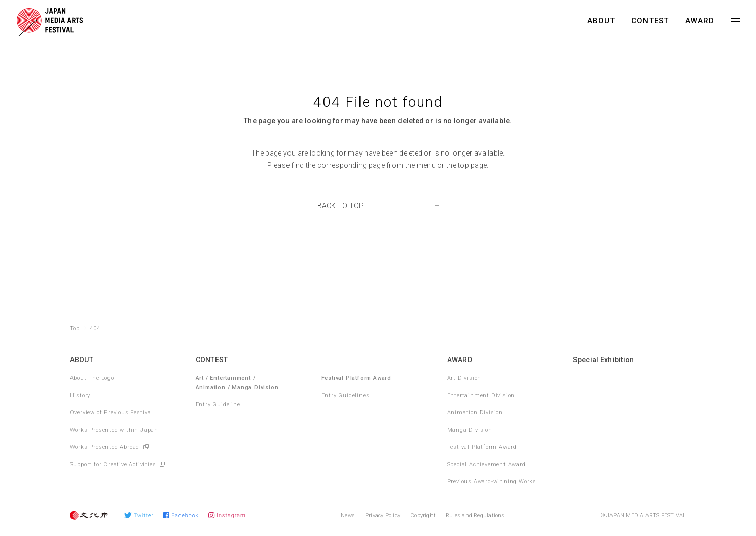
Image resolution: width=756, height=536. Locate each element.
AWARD (700, 21)
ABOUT (601, 21)
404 (95, 329)
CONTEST (650, 21)
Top (75, 329)
